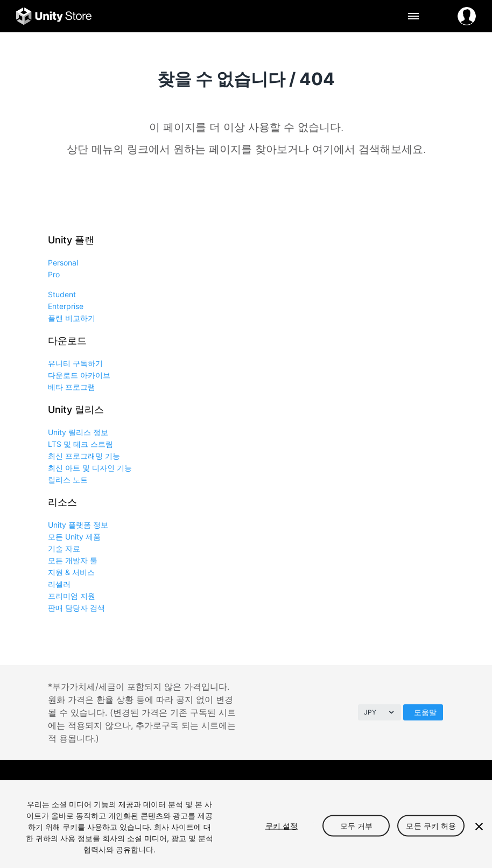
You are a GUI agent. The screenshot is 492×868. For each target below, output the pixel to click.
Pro (54, 274)
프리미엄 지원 (72, 596)
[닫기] (479, 827)
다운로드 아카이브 (79, 375)
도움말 (425, 712)
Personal (63, 262)
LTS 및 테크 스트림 (80, 444)
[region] (246, 824)
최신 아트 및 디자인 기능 (90, 468)
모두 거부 (357, 825)
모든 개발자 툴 (73, 560)
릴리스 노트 (68, 479)
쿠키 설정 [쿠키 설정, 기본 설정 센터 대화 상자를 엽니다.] (282, 825)
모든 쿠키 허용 (431, 825)
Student (62, 294)
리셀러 (59, 584)
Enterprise (66, 306)
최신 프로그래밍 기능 (84, 456)
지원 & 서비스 (71, 572)
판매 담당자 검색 (76, 608)
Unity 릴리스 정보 (78, 432)
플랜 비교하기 (72, 318)
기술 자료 (64, 548)
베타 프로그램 (72, 387)
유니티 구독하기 (75, 363)
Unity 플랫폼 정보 (78, 525)
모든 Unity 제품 (74, 537)
